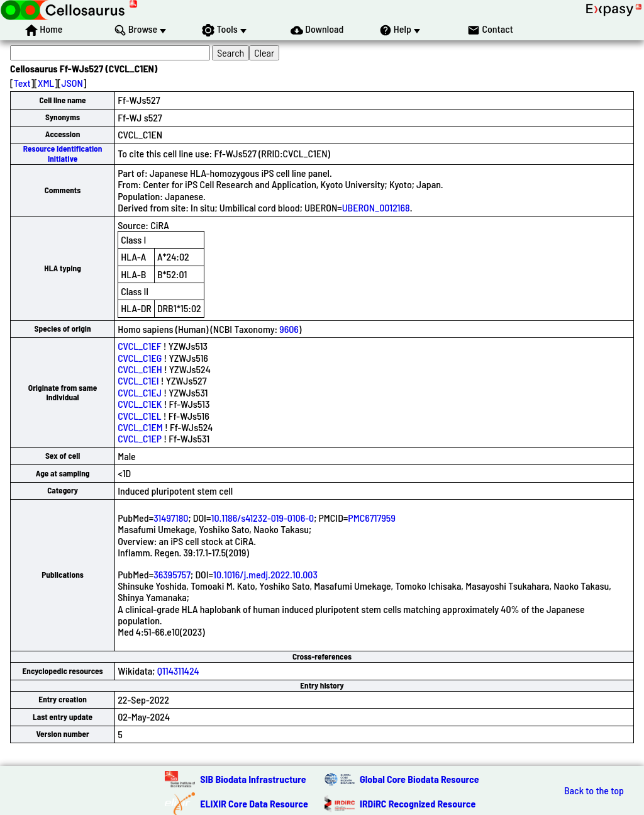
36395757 (172, 574)
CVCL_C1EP (140, 438)
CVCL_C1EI (138, 380)
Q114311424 (178, 671)
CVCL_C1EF (139, 346)
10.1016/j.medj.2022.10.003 (265, 574)
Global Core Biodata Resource (419, 779)
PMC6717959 (371, 518)
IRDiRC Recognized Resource (418, 803)
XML (46, 83)
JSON (72, 83)
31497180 (171, 518)
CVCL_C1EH (140, 369)
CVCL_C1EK (140, 404)
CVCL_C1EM (140, 427)
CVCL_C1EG (140, 358)
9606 (289, 329)
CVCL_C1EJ (140, 392)
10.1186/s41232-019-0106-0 (262, 518)
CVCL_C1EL (139, 416)
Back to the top (594, 790)
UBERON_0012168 (376, 207)
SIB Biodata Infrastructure (253, 779)
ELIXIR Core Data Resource (254, 803)
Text (22, 83)
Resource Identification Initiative (63, 153)
